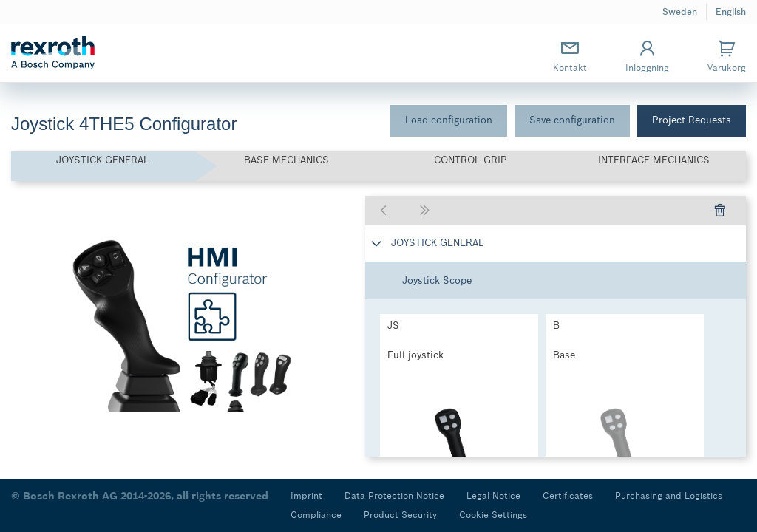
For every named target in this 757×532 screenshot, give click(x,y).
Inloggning (647, 56)
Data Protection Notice (394, 495)
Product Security (400, 515)
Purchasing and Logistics (669, 495)
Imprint (306, 495)
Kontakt (570, 56)
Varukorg (727, 56)
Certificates (568, 495)
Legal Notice (493, 495)
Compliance (316, 515)
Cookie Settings (493, 515)
